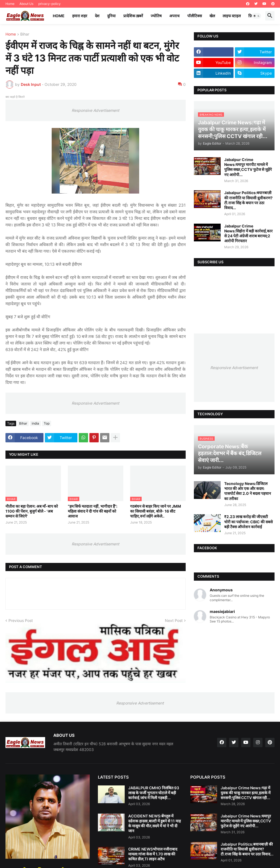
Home (10, 4)
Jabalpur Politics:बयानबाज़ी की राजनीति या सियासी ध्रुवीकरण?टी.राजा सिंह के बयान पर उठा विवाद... (248, 200)
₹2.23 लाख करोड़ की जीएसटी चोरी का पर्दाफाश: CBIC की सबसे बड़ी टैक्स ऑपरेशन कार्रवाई (248, 521)
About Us (26, 4)
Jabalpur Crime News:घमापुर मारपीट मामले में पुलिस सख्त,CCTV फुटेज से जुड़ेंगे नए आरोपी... (248, 167)
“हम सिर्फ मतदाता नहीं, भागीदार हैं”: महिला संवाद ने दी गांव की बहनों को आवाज (93, 511)
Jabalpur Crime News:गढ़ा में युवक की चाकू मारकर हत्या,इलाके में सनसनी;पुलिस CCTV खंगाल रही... (246, 793)
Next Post (174, 620)
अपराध (174, 16)
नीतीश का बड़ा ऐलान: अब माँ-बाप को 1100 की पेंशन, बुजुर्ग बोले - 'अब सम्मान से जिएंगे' (32, 511)
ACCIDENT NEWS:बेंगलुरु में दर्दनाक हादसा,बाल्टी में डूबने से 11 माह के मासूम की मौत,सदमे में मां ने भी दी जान (154, 823)
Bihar (25, 34)
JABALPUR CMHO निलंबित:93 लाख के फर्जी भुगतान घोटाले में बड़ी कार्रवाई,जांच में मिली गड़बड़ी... (154, 793)
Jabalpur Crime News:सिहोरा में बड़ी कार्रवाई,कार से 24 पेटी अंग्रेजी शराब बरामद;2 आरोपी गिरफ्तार (248, 233)
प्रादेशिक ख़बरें (133, 16)
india (35, 423)
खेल (212, 16)
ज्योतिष (156, 16)
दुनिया (111, 16)
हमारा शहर (80, 16)
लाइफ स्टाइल (232, 16)
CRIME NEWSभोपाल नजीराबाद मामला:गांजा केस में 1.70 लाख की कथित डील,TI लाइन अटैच (153, 854)
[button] (256, 16)
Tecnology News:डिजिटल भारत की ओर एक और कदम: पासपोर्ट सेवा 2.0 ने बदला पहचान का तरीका (248, 491)
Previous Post (21, 620)
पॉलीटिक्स (195, 16)
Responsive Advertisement (95, 110)
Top (47, 423)
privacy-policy (49, 4)
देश (97, 16)
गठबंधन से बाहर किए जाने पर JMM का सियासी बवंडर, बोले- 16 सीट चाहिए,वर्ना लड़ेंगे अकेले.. (156, 511)
